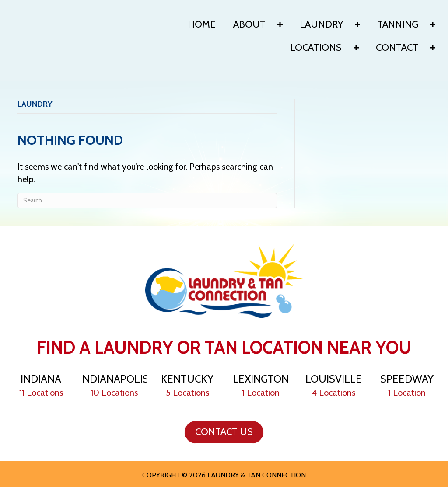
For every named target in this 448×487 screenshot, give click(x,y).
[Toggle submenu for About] (280, 24)
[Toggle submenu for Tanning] (433, 24)
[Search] (147, 200)
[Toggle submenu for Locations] (356, 48)
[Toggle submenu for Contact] (433, 48)
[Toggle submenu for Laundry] (357, 24)
